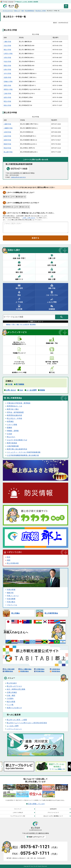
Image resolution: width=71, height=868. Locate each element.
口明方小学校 (8, 54)
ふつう (13, 197)
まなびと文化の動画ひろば (17, 440)
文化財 (10, 434)
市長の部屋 (11, 590)
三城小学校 (7, 93)
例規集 (42, 390)
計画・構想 (11, 695)
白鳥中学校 (7, 136)
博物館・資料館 (13, 431)
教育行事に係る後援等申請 (17, 449)
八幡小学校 (7, 42)
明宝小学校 (7, 101)
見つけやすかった (8, 207)
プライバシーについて (53, 812)
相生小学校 (7, 50)
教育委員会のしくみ (15, 406)
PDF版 (10, 384)
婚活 (18, 324)
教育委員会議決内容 (15, 415)
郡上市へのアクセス (14, 686)
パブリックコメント (14, 729)
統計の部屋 (11, 702)
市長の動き (11, 602)
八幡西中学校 (8, 128)
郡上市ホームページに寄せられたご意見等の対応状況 (27, 723)
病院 (9, 560)
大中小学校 (7, 73)
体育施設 (10, 421)
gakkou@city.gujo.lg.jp (18, 177)
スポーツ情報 (12, 425)
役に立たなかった (21, 197)
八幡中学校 (7, 124)
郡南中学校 (7, 144)
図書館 (10, 428)
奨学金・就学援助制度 (15, 412)
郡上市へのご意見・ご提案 (17, 720)
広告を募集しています (36, 804)
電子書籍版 (20, 384)
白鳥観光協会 (56, 669)
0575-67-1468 (17, 169)
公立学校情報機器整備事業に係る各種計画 (23, 455)
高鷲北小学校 (8, 89)
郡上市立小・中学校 (41, 11)
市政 (23, 11)
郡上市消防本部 (13, 563)
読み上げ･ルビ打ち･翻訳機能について (53, 816)
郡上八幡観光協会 (26, 669)
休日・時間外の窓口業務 (16, 689)
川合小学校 (7, 46)
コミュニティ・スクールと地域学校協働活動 (24, 452)
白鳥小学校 (7, 70)
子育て (14, 324)
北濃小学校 (7, 77)
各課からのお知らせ (14, 708)
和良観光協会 (56, 671)
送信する (35, 238)
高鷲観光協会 (9, 671)
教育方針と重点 (13, 409)
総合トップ (17, 11)
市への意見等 (25, 324)
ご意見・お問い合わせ (29, 218)
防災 (9, 557)
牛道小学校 (7, 62)
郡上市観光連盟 (10, 669)
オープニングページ (8, 11)
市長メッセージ (13, 596)
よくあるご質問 (13, 726)
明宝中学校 (7, 148)
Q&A (21, 390)
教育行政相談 (12, 443)
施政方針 (10, 593)
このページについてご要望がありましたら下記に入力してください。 (31, 213)
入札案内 (10, 698)
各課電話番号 (53, 809)
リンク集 (10, 705)
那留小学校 (7, 66)
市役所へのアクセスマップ (35, 837)
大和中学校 (7, 132)
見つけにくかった (24, 207)
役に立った (6, 197)
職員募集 (33, 324)
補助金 (8, 324)
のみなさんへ (16, 632)
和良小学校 (7, 105)
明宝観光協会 (40, 671)
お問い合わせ (11, 390)
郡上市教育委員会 (30, 11)
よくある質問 (31, 390)
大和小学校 (7, 58)
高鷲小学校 (7, 85)
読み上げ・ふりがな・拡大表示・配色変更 (28, 2)
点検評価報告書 (13, 446)
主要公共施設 (12, 692)
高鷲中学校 (7, 140)
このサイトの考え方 (18, 812)
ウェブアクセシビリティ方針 (18, 816)
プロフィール (12, 605)
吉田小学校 (7, 97)
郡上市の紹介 (12, 683)
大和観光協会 (40, 669)
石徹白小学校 (8, 81)
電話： (36, 847)
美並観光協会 (24, 671)
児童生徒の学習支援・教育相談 (19, 403)
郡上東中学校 (8, 152)
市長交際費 (11, 599)
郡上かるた (11, 437)
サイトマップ (18, 809)
